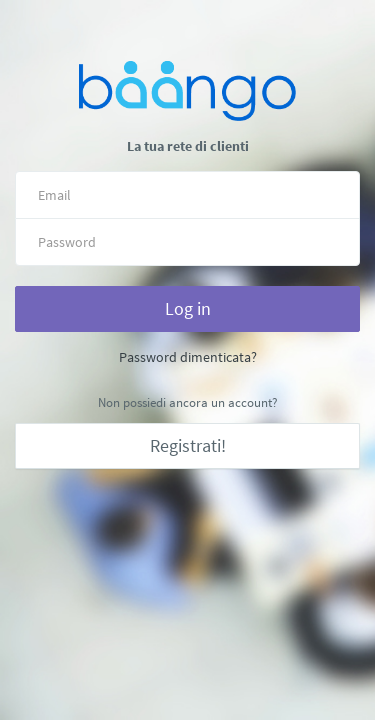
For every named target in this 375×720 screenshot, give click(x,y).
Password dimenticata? (188, 357)
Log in (188, 308)
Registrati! (188, 445)
